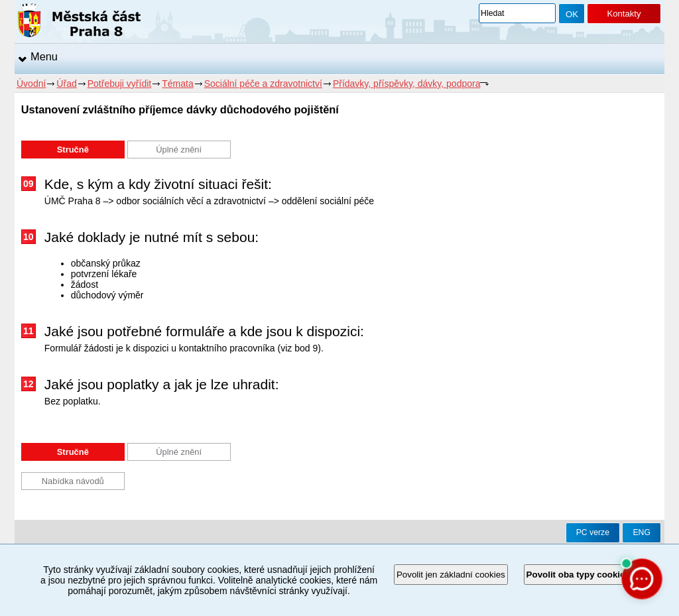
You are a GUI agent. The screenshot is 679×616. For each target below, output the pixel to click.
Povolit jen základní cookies (451, 575)
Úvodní (31, 84)
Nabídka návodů (73, 481)
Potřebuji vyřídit (119, 84)
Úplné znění (179, 150)
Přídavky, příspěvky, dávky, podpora (407, 84)
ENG (642, 532)
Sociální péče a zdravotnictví (263, 84)
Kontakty (624, 14)
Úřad (66, 84)
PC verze (593, 532)
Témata (177, 84)
